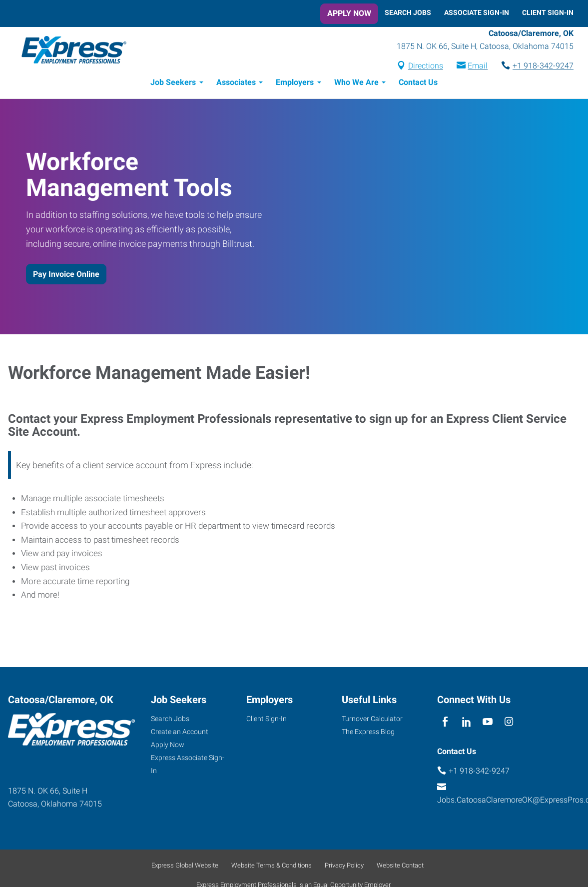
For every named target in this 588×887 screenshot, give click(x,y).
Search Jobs (408, 12)
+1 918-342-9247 (543, 67)
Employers (295, 84)
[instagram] (509, 724)
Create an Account (180, 733)
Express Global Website (185, 867)
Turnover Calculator (372, 720)
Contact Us (418, 84)
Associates (236, 84)
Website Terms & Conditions (272, 867)
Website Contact (400, 867)
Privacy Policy (344, 867)
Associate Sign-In (477, 12)
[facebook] (445, 724)
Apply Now (349, 13)
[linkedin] (466, 724)
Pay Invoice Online (66, 276)
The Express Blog (368, 733)
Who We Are (356, 84)
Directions (426, 67)
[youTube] (487, 724)
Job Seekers (173, 84)
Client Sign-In (548, 12)
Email (478, 67)
